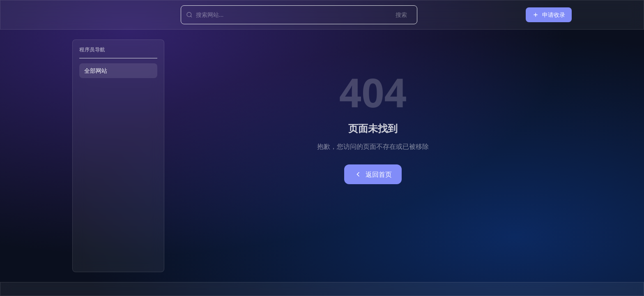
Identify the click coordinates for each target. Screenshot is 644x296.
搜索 (401, 15)
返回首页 (373, 174)
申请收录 (549, 15)
